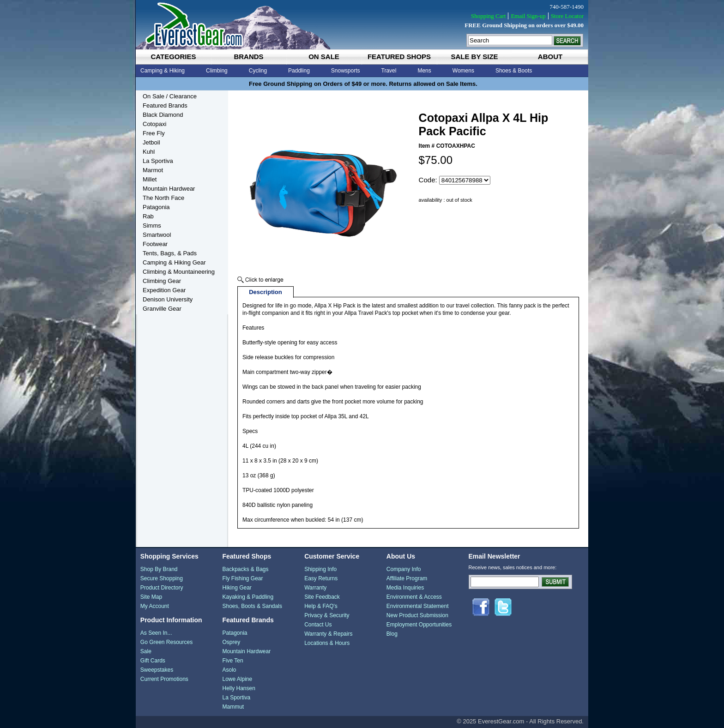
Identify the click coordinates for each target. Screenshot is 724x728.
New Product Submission (417, 615)
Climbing (217, 71)
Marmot (153, 170)
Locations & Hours (327, 643)
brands (248, 57)
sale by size (474, 57)
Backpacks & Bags (245, 569)
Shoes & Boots (514, 71)
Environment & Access (414, 597)
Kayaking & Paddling (248, 597)
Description (265, 292)
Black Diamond (163, 115)
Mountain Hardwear (169, 189)
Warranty (315, 588)
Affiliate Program (407, 578)
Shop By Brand (159, 569)
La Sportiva (158, 161)
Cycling (258, 71)
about (550, 57)
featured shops (399, 57)
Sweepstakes (157, 670)
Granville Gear (162, 309)
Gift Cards (153, 661)
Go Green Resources (166, 642)
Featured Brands (165, 105)
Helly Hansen (238, 688)
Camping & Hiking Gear (174, 262)
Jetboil (151, 142)
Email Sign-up (528, 16)
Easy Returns (321, 578)
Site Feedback (322, 597)
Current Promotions (164, 679)
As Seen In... (156, 633)
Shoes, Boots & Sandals (252, 606)
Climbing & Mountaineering (179, 272)
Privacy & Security (327, 615)
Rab (148, 216)
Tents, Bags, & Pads (170, 253)
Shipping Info (320, 569)
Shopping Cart (488, 16)
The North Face (163, 198)
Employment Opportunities (419, 625)
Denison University (168, 299)
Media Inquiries (405, 588)
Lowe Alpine (237, 679)
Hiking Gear (237, 588)
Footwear (155, 244)
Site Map (151, 597)
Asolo (229, 670)
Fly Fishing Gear (242, 578)
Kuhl (149, 152)
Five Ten (232, 661)
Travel (389, 71)
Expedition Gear (164, 290)
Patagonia (156, 207)
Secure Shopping (162, 578)
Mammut (233, 707)
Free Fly (154, 133)
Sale (146, 651)
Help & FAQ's (321, 606)
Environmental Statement (418, 606)
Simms (152, 226)
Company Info (404, 569)
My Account (155, 606)
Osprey (231, 642)
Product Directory (162, 588)
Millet (150, 179)
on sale (324, 57)
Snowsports (346, 71)
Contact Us (318, 625)
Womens (463, 71)
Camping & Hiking (163, 71)
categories (173, 57)
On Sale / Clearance (170, 96)
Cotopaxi (154, 124)
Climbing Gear (162, 281)
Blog (392, 634)
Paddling (299, 71)
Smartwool (157, 235)
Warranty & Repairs (328, 634)
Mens (424, 71)
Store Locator (567, 16)
